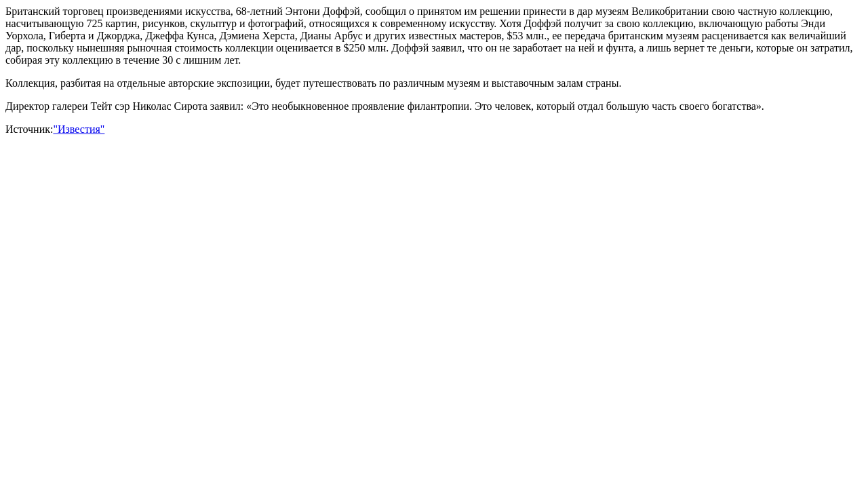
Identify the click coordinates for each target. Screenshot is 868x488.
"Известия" (79, 129)
